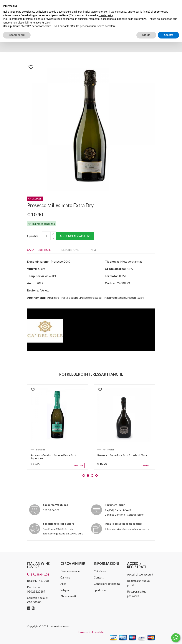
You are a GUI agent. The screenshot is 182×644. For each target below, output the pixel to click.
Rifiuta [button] (146, 35)
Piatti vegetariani (115, 297)
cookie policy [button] (106, 15)
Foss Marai (109, 449)
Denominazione (70, 571)
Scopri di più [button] (17, 35)
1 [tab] (84, 475)
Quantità (33, 236)
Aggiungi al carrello (75, 236)
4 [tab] (96, 475)
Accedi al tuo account (140, 574)
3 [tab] (92, 475)
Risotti (132, 297)
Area (63, 583)
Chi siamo (100, 571)
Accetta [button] (168, 35)
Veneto (45, 290)
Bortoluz (41, 449)
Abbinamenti (68, 596)
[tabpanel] (58, 427)
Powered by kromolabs (91, 632)
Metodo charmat (131, 261)
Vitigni (65, 590)
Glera (42, 269)
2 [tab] (88, 475)
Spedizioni (100, 590)
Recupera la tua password (137, 593)
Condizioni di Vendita (107, 583)
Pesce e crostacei (91, 297)
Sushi (141, 297)
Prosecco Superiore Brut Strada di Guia (122, 455)
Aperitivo (53, 297)
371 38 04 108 (51, 510)
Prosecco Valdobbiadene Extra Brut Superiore (54, 456)
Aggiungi (79, 465)
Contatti (99, 577)
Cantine (65, 577)
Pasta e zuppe (70, 297)
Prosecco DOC (60, 261)
